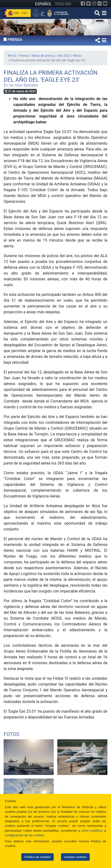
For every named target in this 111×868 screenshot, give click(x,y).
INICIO (12, 56)
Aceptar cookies (75, 857)
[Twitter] (89, 4)
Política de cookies (37, 857)
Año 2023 (64, 56)
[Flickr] (100, 4)
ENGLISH (63, 4)
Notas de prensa (43, 56)
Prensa (24, 56)
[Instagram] (94, 4)
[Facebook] (83, 4)
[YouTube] (105, 4)
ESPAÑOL (43, 4)
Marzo (77, 56)
